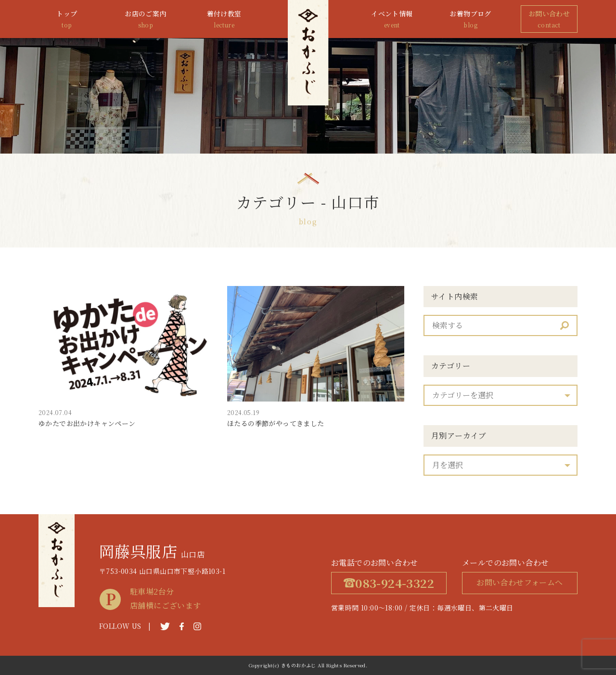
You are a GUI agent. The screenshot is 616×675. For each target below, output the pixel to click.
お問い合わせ (549, 19)
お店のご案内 (145, 19)
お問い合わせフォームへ (520, 582)
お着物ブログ (471, 19)
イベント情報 (392, 19)
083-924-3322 (389, 583)
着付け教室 (224, 19)
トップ (67, 19)
